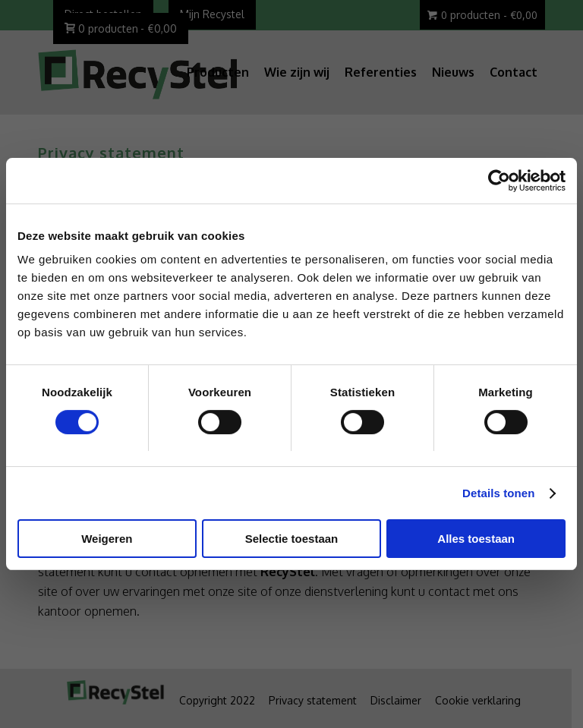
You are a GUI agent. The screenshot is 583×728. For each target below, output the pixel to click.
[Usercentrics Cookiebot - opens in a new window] (499, 181)
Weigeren (107, 539)
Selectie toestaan (292, 539)
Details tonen (498, 493)
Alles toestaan (476, 539)
